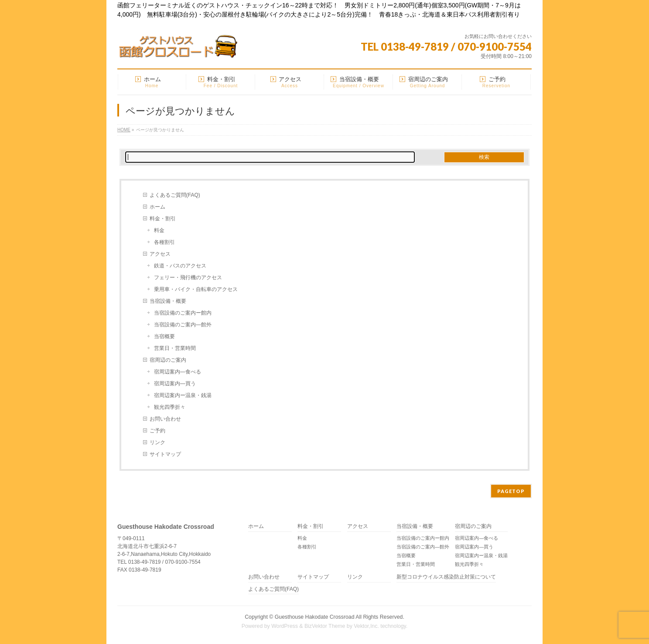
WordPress (285, 626)
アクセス (160, 254)
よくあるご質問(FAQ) (175, 195)
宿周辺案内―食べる (178, 372)
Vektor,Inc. (366, 626)
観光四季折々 (170, 407)
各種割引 (164, 242)
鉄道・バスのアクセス (180, 266)
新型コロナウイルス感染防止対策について (446, 577)
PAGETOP (511, 491)
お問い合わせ (165, 419)
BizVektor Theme (325, 626)
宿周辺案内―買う (175, 384)
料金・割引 (163, 219)
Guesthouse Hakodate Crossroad (315, 617)
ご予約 (157, 431)
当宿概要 (164, 336)
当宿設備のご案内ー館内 (183, 313)
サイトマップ (165, 454)
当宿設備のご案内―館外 (183, 325)
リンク (157, 442)
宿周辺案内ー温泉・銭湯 (183, 395)
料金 (159, 230)
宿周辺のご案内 (168, 360)
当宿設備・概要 (168, 301)
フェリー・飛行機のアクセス (188, 277)
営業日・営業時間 (175, 348)
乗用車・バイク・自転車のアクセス (196, 289)
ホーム (157, 207)
